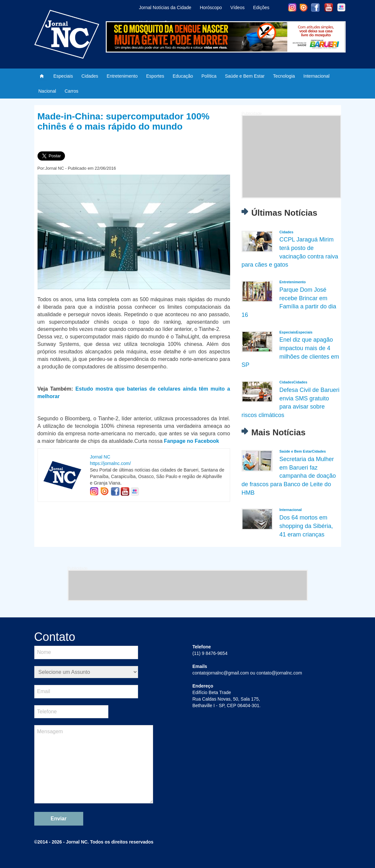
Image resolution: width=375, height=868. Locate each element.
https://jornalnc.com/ (110, 463)
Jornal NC (100, 457)
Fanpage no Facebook (191, 441)
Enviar (59, 819)
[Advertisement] (291, 157)
